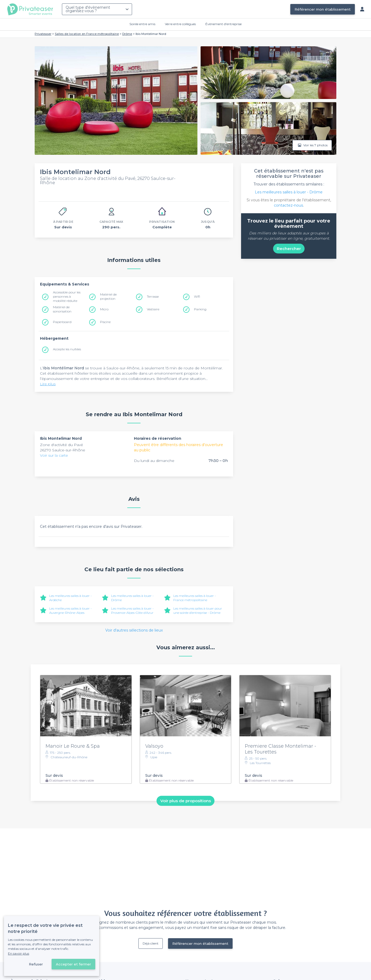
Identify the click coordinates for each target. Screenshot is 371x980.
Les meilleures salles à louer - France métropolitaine (195, 598)
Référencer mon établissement (323, 9)
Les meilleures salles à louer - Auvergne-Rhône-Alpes (71, 611)
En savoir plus (19, 953)
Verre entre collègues (180, 24)
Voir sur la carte (54, 455)
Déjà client (151, 943)
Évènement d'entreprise (223, 24)
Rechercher (289, 249)
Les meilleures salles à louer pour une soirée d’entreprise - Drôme (198, 611)
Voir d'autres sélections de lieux (134, 630)
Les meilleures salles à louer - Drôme (289, 192)
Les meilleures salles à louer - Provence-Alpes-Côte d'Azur (132, 611)
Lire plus (48, 384)
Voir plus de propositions (186, 801)
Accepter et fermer (73, 964)
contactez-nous (288, 205)
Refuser (36, 964)
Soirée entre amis (142, 24)
